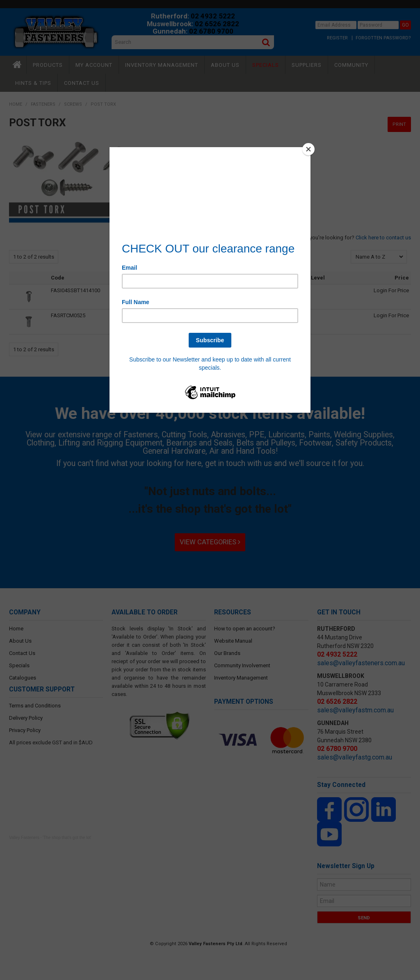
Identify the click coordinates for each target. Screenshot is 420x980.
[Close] (308, 149)
